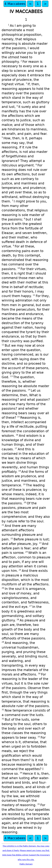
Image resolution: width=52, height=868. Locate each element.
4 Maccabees (15, 4)
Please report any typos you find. (35, 850)
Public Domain (26, 864)
